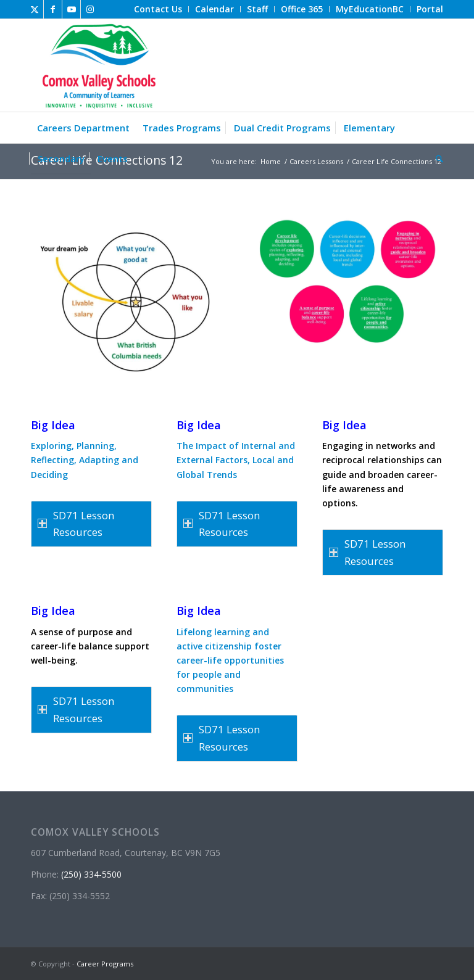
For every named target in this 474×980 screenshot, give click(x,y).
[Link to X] (34, 9)
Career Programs (105, 964)
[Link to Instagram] (90, 9)
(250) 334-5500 (91, 874)
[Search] (436, 159)
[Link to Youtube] (71, 9)
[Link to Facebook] (53, 9)
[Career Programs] (97, 65)
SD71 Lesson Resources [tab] (76, 524)
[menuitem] (158, 9)
